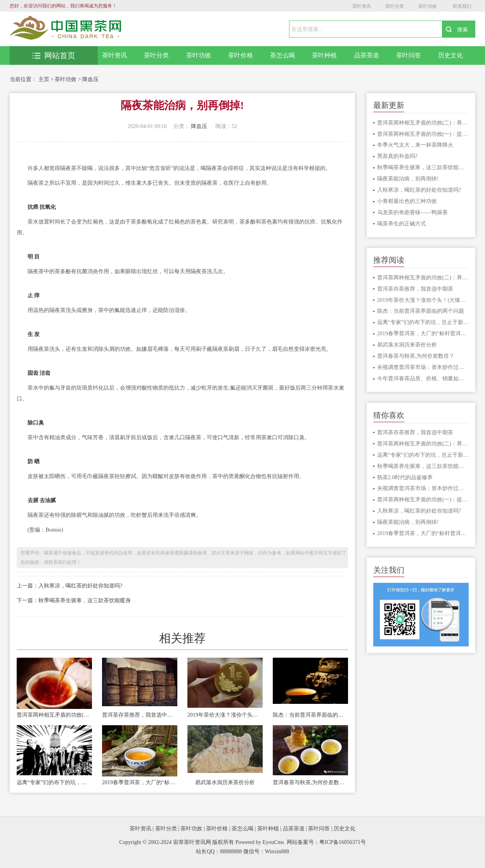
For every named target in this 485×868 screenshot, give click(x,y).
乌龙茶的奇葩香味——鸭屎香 (412, 212)
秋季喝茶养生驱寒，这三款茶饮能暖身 (423, 167)
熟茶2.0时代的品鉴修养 (405, 477)
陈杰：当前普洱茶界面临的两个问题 (310, 715)
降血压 (90, 79)
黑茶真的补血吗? (397, 156)
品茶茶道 (367, 55)
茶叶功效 (428, 6)
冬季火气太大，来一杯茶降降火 (415, 145)
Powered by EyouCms (259, 842)
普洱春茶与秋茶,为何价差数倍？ (310, 782)
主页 (44, 79)
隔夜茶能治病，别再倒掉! (408, 179)
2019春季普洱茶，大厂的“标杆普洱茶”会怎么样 (140, 782)
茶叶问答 (409, 55)
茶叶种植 (324, 55)
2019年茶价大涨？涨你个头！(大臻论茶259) (225, 715)
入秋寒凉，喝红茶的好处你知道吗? (419, 190)
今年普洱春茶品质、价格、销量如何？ (423, 379)
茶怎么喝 (282, 55)
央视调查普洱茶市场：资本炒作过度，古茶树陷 (423, 367)
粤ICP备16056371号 (343, 842)
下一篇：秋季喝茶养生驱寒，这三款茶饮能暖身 (74, 600)
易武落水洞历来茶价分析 (225, 782)
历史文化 (450, 55)
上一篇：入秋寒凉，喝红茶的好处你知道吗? (69, 586)
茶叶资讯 (362, 6)
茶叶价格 (241, 55)
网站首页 (54, 55)
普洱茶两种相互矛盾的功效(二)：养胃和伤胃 (54, 715)
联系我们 (462, 6)
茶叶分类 (395, 6)
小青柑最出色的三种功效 (407, 201)
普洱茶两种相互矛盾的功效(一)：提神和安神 (423, 134)
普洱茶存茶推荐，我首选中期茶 (140, 715)
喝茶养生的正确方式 (402, 224)
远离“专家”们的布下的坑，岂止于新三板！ (54, 782)
